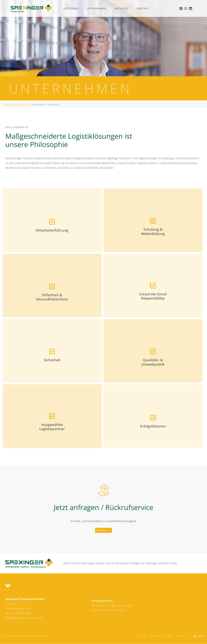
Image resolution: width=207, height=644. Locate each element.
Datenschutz (182, 636)
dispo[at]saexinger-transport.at (24, 618)
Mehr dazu (102, 530)
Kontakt (143, 636)
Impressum (156, 636)
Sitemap (168, 636)
